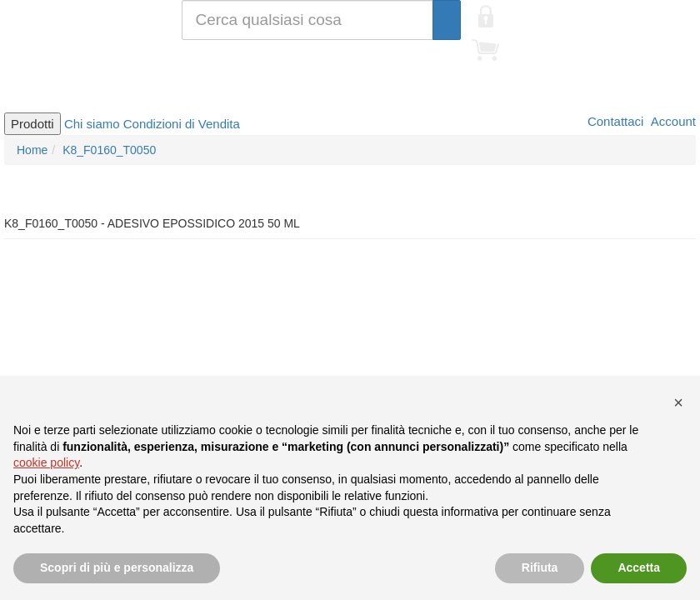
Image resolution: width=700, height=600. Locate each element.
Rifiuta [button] (540, 567)
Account (672, 121)
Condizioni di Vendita (182, 124)
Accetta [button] (639, 567)
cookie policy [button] (46, 462)
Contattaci (614, 121)
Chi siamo (92, 124)
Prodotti (32, 124)
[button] (678, 402)
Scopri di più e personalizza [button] (117, 567)
